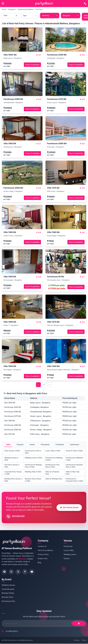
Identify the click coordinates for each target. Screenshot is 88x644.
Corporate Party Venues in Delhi (13, 473)
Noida (32, 445)
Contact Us (43, 546)
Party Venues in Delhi (12, 451)
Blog (41, 563)
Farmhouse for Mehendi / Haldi (74, 459)
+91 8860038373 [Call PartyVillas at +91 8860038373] (12, 631)
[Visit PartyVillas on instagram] (12, 572)
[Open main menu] (3, 4)
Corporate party (8, 589)
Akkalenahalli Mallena (26, 9)
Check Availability (32, 65)
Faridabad (60, 445)
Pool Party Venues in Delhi (12, 466)
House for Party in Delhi (74, 451)
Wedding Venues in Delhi (11, 459)
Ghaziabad (45, 445)
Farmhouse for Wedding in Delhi (54, 459)
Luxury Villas (69, 550)
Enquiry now (44, 559)
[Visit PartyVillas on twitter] (19, 572)
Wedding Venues (8, 585)
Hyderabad (74, 445)
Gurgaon (20, 445)
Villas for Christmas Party (52, 473)
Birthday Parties (8, 593)
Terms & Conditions (46, 550)
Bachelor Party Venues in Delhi (33, 480)
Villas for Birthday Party (54, 479)
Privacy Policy (44, 555)
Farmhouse (69, 546)
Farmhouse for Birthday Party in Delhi (33, 466)
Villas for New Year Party (73, 473)
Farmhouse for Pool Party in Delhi (52, 466)
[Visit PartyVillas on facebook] (4, 572)
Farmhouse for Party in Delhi (33, 452)
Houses (67, 559)
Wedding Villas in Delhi (33, 472)
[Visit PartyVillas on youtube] (33, 572)
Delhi (8, 445)
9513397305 (18, 516)
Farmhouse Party (8, 602)
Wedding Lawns (70, 555)
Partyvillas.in (13, 641)
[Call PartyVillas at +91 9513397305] (85, 4)
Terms (84, 641)
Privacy (77, 641)
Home (4, 9)
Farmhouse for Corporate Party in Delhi (74, 480)
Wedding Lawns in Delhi (34, 458)
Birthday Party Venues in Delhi (13, 480)
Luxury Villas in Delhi (53, 451)
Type (30, 16)
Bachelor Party (8, 597)
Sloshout (22, 559)
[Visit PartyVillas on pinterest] (26, 572)
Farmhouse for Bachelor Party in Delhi (74, 466)
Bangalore (12, 9)
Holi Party (39, 9)
